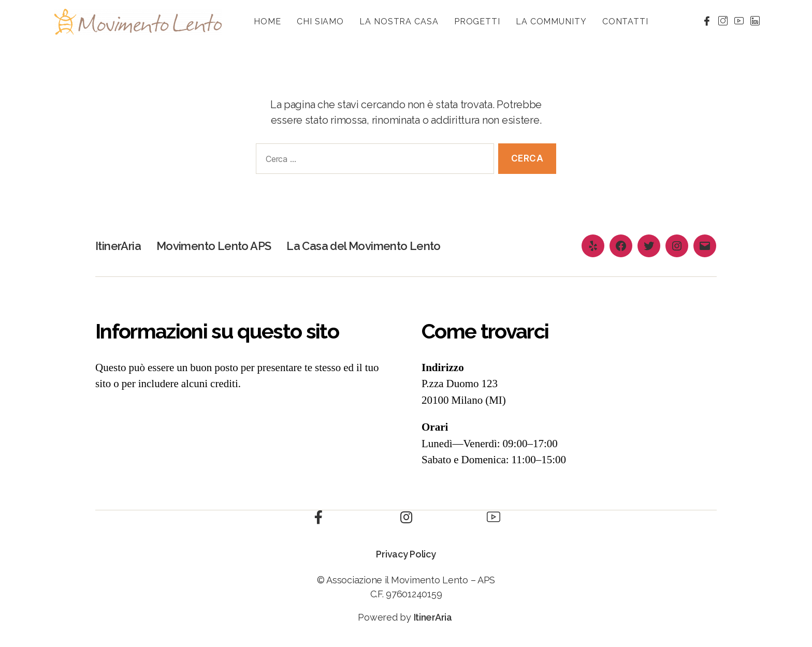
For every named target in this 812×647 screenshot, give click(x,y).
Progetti (477, 21)
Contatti (625, 21)
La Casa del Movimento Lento (387, 246)
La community (551, 21)
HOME (267, 21)
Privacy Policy (406, 554)
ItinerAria (121, 246)
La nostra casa (399, 21)
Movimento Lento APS (224, 246)
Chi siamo (320, 21)
